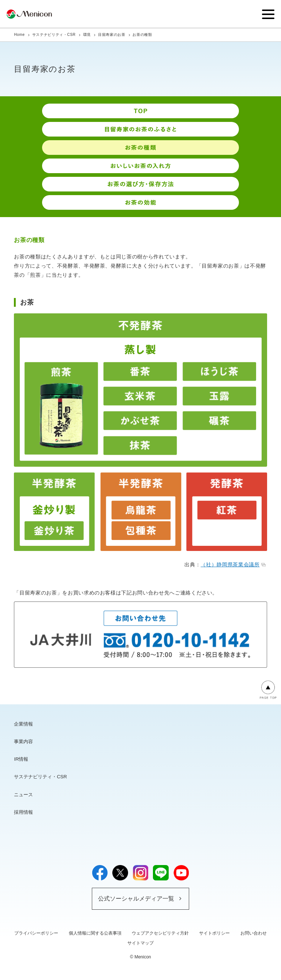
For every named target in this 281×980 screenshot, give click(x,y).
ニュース (23, 795)
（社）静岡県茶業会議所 (233, 564)
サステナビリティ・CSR (54, 35)
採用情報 (23, 812)
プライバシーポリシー (36, 933)
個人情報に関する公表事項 (95, 933)
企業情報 (23, 724)
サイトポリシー (214, 933)
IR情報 (21, 759)
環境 (87, 35)
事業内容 (23, 741)
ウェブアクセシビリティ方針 (160, 933)
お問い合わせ (254, 933)
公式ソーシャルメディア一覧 (136, 899)
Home (19, 35)
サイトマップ (140, 943)
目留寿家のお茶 (112, 35)
